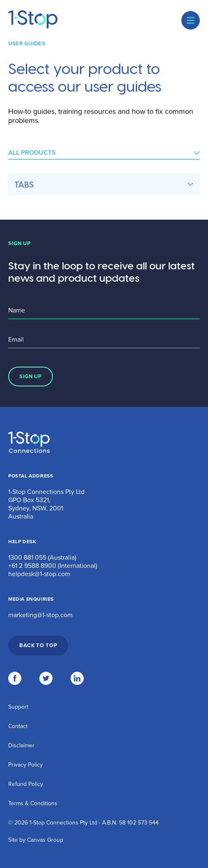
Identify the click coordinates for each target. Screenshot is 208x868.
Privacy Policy (25, 765)
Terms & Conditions (33, 803)
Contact (18, 726)
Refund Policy (26, 784)
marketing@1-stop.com (40, 615)
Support (18, 707)
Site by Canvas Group (36, 840)
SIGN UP (31, 377)
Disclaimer (21, 745)
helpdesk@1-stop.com (39, 574)
